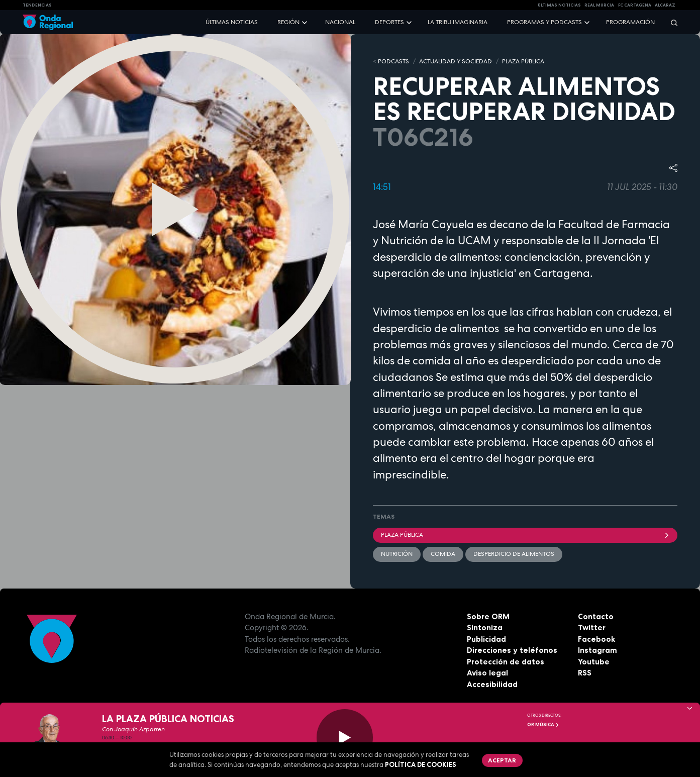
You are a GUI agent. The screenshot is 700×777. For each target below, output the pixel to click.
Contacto (596, 616)
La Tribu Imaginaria (458, 22)
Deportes (389, 22)
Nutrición (397, 554)
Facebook (596, 639)
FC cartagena (635, 5)
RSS (585, 673)
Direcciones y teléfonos (512, 650)
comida (443, 554)
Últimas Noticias (559, 5)
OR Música (543, 725)
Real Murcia (599, 5)
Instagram (597, 650)
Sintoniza (485, 627)
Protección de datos (506, 662)
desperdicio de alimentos (514, 554)
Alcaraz (665, 5)
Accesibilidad (492, 684)
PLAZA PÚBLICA (523, 61)
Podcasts (393, 61)
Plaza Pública (525, 535)
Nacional (340, 22)
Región (288, 22)
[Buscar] (671, 22)
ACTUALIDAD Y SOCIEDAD (456, 61)
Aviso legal (487, 673)
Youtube (594, 662)
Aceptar (502, 760)
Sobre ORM (488, 616)
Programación (630, 22)
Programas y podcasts (544, 22)
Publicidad (486, 639)
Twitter (592, 627)
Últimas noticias (232, 22)
